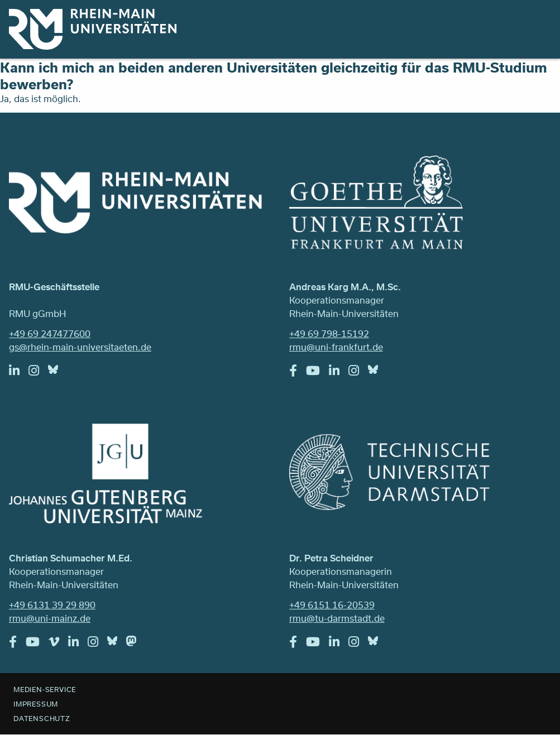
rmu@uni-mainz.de (50, 618)
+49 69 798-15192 (329, 333)
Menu (537, 23)
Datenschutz (42, 718)
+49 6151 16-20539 (332, 605)
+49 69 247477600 (50, 333)
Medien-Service (45, 689)
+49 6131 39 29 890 (52, 605)
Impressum (36, 704)
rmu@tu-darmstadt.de (337, 618)
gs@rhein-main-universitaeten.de (80, 347)
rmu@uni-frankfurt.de (336, 347)
